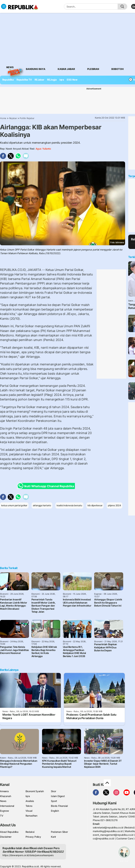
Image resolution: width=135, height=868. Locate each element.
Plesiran (93, 69)
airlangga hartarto (42, 505)
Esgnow (5, 811)
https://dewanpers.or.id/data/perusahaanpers (28, 855)
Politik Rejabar (27, 118)
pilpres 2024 (114, 505)
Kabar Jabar (66, 69)
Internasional (7, 806)
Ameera (4, 791)
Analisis (30, 801)
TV (2, 816)
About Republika (9, 832)
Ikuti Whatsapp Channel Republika (47, 486)
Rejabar (13, 118)
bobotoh (118, 69)
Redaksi (30, 832)
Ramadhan (31, 816)
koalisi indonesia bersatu (69, 505)
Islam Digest (58, 796)
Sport (54, 801)
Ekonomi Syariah (35, 791)
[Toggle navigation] (4, 6)
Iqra (28, 796)
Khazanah (5, 796)
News (10, 68)
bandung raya (36, 69)
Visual (29, 811)
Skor (53, 791)
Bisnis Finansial (59, 806)
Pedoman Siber (59, 832)
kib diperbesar (95, 505)
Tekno (29, 806)
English (55, 811)
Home (3, 118)
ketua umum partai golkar (14, 505)
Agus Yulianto (43, 149)
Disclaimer (6, 837)
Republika (8, 80)
